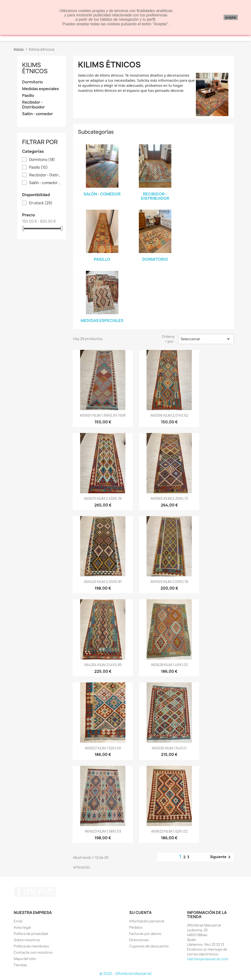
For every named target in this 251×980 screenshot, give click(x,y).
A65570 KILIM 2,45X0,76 (103, 498)
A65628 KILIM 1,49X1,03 (169, 665)
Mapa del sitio (25, 959)
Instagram (51, 892)
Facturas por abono (145, 934)
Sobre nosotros (27, 940)
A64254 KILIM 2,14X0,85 (103, 665)
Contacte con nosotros (33, 952)
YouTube (30, 892)
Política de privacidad (31, 934)
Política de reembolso (31, 946)
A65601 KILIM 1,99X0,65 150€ (103, 415)
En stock (41, 203)
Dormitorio (32, 82)
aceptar (231, 17)
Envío (18, 921)
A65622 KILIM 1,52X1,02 (169, 831)
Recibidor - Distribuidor (33, 105)
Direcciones (139, 940)
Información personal (147, 921)
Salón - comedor (38, 114)
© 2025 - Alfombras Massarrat (125, 974)
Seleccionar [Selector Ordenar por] (206, 339)
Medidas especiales (41, 89)
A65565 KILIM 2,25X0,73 (169, 498)
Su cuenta (140, 913)
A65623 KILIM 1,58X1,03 (103, 831)
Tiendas (20, 965)
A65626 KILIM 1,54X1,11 (169, 748)
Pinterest (40, 892)
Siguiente (221, 857)
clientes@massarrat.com (208, 959)
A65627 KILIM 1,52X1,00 (103, 748)
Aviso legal (22, 927)
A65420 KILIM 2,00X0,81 (103, 582)
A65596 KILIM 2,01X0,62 (169, 415)
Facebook (19, 892)
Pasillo (28, 96)
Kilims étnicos (35, 68)
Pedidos (136, 927)
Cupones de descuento (149, 946)
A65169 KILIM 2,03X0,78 (169, 582)
